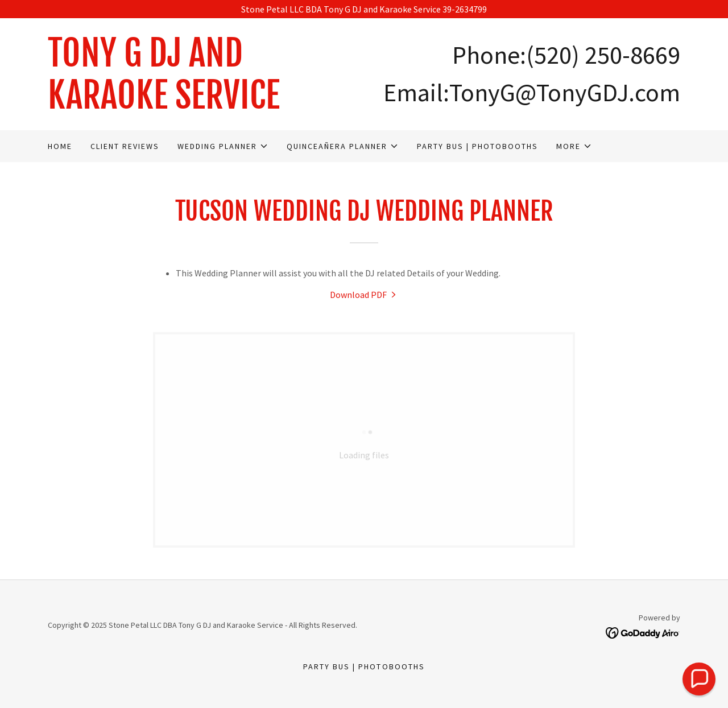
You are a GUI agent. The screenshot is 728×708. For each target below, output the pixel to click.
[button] (223, 146)
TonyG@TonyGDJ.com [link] (565, 92)
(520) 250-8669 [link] (603, 55)
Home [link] (60, 146)
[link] (206, 105)
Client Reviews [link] (125, 146)
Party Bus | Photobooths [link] (477, 146)
